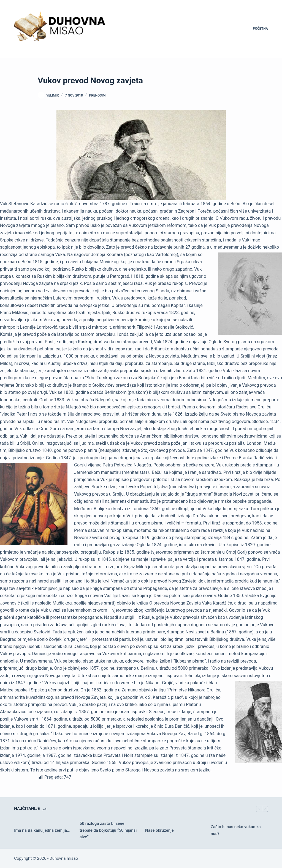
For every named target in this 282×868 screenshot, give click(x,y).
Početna (260, 29)
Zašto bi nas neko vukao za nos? (236, 830)
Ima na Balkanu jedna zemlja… (42, 830)
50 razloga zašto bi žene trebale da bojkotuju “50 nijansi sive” (108, 830)
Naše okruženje (159, 830)
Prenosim (97, 95)
